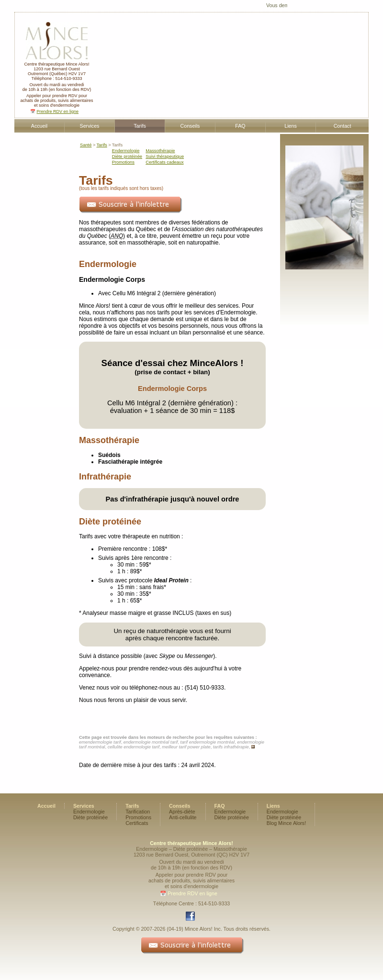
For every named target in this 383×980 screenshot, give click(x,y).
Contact (343, 126)
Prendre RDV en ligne (57, 111)
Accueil (39, 126)
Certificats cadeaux (164, 162)
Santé (86, 145)
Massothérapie (160, 151)
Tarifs (140, 126)
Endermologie (126, 151)
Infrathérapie (105, 477)
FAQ (240, 126)
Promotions (123, 162)
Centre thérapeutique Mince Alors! (56, 62)
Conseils (190, 126)
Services (90, 126)
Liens (290, 126)
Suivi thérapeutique (165, 156)
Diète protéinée (127, 156)
